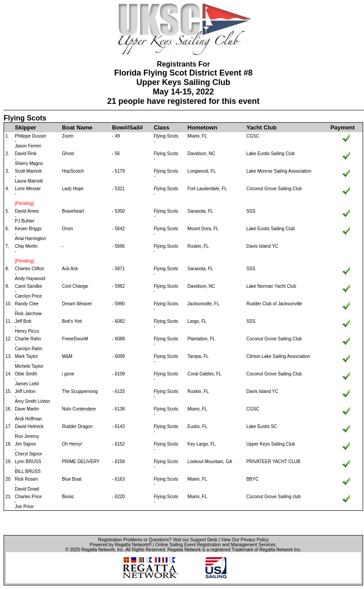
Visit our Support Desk (195, 540)
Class (162, 127)
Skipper (26, 127)
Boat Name (77, 127)
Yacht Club (261, 127)
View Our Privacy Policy (245, 540)
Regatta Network (98, 550)
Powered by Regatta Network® (121, 545)
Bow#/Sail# (127, 127)
